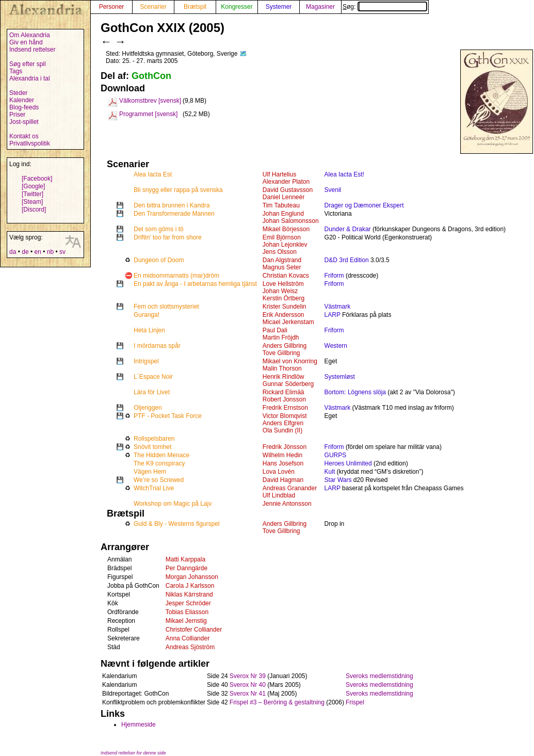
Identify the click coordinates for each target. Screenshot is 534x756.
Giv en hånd (26, 42)
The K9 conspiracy (159, 463)
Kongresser (237, 7)
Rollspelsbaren (154, 439)
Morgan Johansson (192, 577)
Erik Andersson (284, 315)
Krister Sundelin (285, 307)
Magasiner (320, 7)
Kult (330, 472)
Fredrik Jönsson (285, 447)
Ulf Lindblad (279, 495)
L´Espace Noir (153, 377)
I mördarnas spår (157, 346)
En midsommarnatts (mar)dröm (176, 276)
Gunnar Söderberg (288, 384)
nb (50, 252)
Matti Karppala (185, 559)
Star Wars (338, 480)
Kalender (22, 100)
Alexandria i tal (30, 78)
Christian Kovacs (286, 276)
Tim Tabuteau (281, 205)
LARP (333, 315)
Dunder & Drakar (348, 229)
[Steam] (32, 202)
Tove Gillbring (281, 353)
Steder (18, 93)
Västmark (338, 307)
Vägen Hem (150, 472)
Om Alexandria (30, 35)
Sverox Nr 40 (248, 685)
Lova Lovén (279, 472)
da (13, 252)
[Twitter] (33, 194)
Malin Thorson (282, 368)
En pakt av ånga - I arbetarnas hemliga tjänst (195, 284)
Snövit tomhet (152, 447)
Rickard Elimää (284, 392)
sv (62, 252)
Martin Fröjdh (281, 337)
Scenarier (153, 7)
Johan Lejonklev (285, 245)
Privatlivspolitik (30, 143)
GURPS (336, 455)
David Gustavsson (288, 190)
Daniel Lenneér (284, 197)
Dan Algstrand (282, 260)
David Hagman (283, 480)
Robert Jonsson (284, 399)
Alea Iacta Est (153, 174)
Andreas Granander (290, 488)
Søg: (385, 7)
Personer (112, 7)
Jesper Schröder (188, 603)
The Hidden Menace (161, 455)
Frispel (355, 702)
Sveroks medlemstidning (379, 676)
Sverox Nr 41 (248, 694)
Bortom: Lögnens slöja (355, 392)
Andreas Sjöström (190, 647)
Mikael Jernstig (186, 621)
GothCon (151, 76)
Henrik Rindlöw (284, 377)
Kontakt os (24, 136)
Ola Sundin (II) (282, 430)
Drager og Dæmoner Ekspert (364, 205)
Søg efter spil (28, 64)
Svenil (333, 190)
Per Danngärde (187, 568)
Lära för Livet (152, 392)
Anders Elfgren (283, 423)
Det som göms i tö (159, 229)
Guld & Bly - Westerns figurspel (177, 524)
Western (336, 346)
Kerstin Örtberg (284, 298)
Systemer (279, 7)
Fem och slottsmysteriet (166, 307)
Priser (17, 115)
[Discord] (34, 210)
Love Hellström (283, 284)
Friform (334, 276)
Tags (16, 71)
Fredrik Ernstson (285, 408)
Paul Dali (275, 330)
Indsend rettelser (32, 50)
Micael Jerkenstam (288, 322)
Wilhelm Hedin (282, 455)
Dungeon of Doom (159, 260)
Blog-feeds (24, 107)
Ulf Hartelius (279, 174)
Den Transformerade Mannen (174, 214)
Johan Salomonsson (291, 221)
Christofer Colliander (194, 630)
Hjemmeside (139, 725)
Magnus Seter (282, 267)
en (37, 252)
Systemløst (340, 377)
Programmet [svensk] (148, 114)
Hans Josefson (283, 463)
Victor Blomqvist (285, 416)
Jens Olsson (280, 252)
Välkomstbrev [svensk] (150, 101)
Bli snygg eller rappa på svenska (178, 190)
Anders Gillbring (285, 346)
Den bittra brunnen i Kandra (172, 205)
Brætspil (195, 7)
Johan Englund (283, 214)
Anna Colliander (188, 638)
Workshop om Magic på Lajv (173, 504)
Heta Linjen (149, 330)
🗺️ (243, 54)
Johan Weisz (280, 291)
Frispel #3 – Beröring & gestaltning (277, 702)
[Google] (33, 186)
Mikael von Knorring (290, 361)
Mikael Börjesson (286, 229)
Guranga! (147, 315)
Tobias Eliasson (187, 612)
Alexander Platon (286, 182)
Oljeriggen (148, 408)
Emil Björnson (282, 237)
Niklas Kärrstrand (189, 594)
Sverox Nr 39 (248, 676)
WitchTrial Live (154, 488)
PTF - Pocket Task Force (168, 416)
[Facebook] (37, 179)
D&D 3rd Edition (347, 260)
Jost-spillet (24, 122)
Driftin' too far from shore (168, 237)
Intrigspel (146, 361)
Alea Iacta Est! (344, 174)
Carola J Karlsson (190, 586)
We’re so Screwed (159, 480)
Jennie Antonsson (287, 504)
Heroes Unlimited (348, 463)
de (25, 252)
